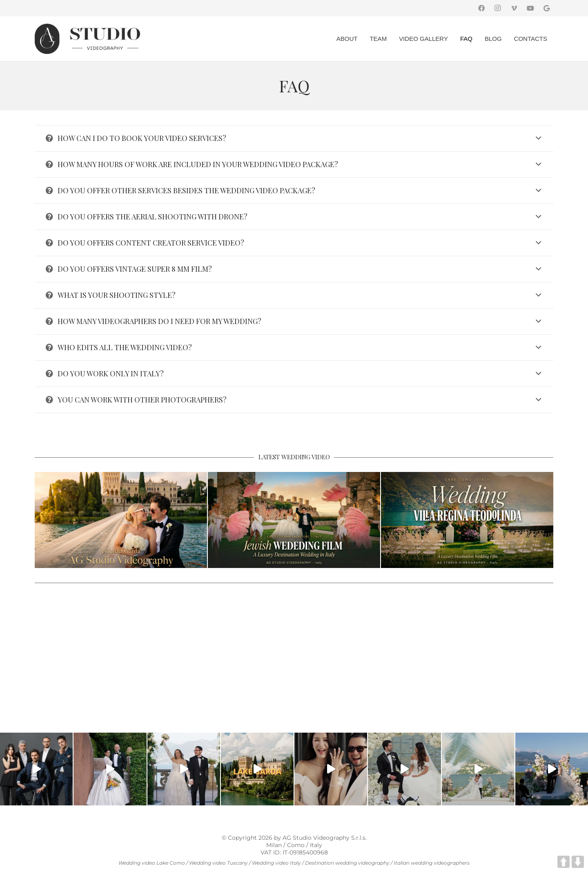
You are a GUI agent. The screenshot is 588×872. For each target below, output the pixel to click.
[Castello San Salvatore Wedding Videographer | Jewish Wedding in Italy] (294, 520)
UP (563, 862)
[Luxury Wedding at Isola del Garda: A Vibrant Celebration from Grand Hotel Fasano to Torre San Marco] (121, 520)
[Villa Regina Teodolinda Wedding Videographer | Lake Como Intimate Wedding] (467, 520)
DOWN (578, 862)
